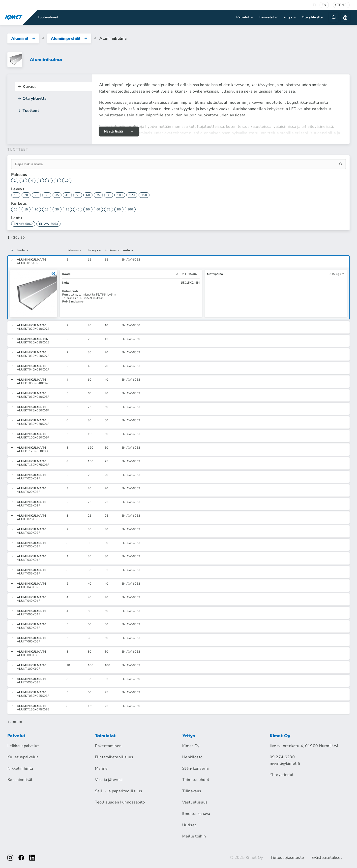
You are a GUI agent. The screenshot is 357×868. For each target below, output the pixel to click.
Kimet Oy (191, 746)
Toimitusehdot (196, 780)
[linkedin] (32, 858)
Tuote (23, 250)
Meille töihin (194, 836)
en (324, 5)
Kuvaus (27, 87)
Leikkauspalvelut (23, 746)
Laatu (128, 250)
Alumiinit (23, 38)
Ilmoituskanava (196, 814)
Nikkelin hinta (20, 768)
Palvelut (245, 17)
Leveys (95, 250)
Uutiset (189, 825)
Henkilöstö (192, 757)
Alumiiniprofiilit (69, 38)
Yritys (290, 17)
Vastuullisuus (195, 802)
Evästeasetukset (327, 858)
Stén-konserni (195, 768)
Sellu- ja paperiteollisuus (119, 791)
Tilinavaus (192, 791)
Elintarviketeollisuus (114, 757)
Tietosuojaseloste (287, 858)
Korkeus (112, 250)
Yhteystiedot (282, 775)
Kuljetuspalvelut (23, 757)
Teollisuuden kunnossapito (120, 802)
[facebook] (21, 858)
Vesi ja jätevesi (109, 780)
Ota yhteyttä (312, 17)
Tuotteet (28, 111)
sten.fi (341, 5)
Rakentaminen (108, 746)
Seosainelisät (20, 780)
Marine (101, 768)
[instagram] (10, 858)
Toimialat (269, 17)
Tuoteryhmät (48, 17)
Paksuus (74, 250)
